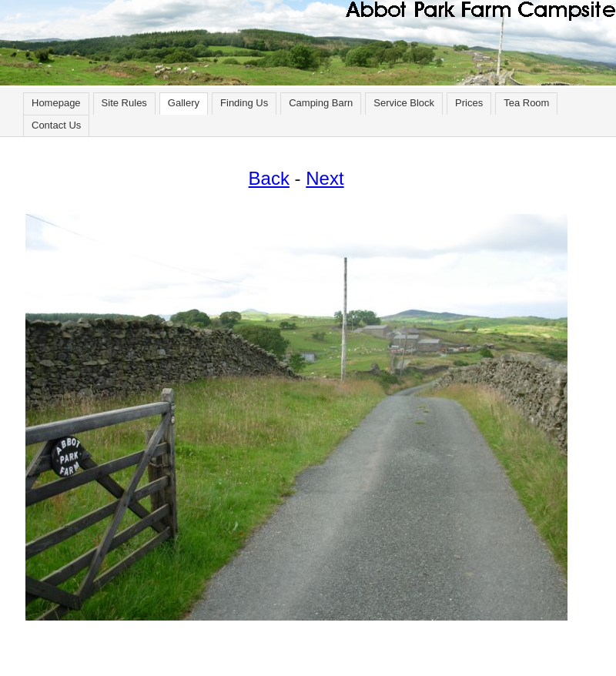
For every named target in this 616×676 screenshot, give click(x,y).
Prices (469, 103)
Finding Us (244, 103)
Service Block (404, 103)
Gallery (184, 103)
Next (325, 178)
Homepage (56, 103)
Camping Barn (321, 103)
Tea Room (526, 103)
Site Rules (124, 103)
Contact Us (56, 125)
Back (269, 178)
